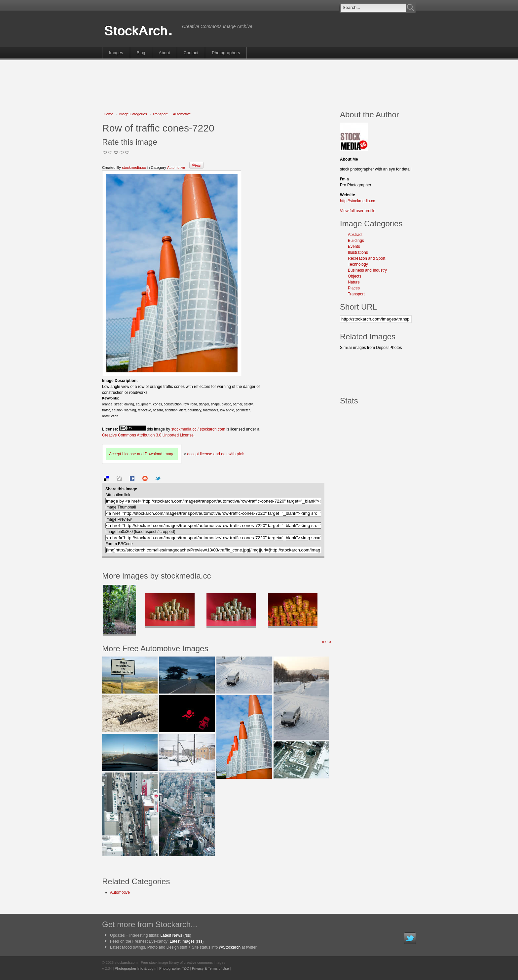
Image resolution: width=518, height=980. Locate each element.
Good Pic (116, 152)
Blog (141, 53)
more (327, 642)
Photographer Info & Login (135, 968)
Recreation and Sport (367, 258)
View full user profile (358, 211)
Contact (191, 53)
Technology (358, 264)
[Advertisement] (259, 82)
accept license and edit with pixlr (215, 454)
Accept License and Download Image (142, 454)
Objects (355, 276)
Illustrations (358, 252)
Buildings (356, 241)
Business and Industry (367, 270)
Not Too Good (105, 152)
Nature (354, 282)
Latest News (171, 935)
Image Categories (133, 114)
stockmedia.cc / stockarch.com (198, 429)
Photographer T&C (174, 968)
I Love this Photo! (127, 152)
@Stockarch (230, 947)
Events (354, 246)
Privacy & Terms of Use (210, 968)
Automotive (182, 114)
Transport (160, 114)
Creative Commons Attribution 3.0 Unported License (148, 435)
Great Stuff (122, 152)
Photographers (226, 53)
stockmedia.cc (134, 168)
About (165, 53)
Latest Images (182, 941)
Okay (111, 152)
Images (116, 53)
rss (187, 935)
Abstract (355, 235)
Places (354, 288)
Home (109, 114)
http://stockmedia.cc (357, 201)
